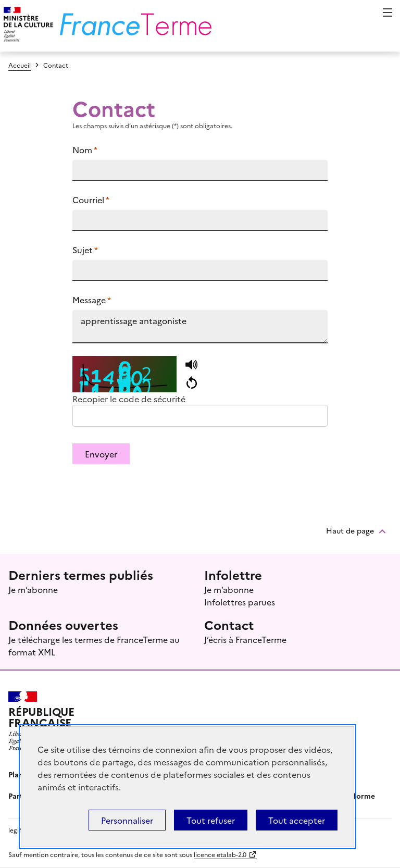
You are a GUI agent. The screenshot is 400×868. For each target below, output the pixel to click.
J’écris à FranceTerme (245, 639)
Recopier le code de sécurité (129, 399)
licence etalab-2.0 (220, 854)
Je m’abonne (33, 589)
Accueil (20, 65)
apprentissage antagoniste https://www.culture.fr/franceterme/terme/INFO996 (200, 327)
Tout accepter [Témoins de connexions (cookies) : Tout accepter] (297, 820)
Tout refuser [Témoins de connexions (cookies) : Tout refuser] (211, 820)
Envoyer (101, 454)
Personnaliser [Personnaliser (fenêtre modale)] (127, 820)
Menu (387, 13)
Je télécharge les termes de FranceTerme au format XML (94, 646)
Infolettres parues (240, 602)
